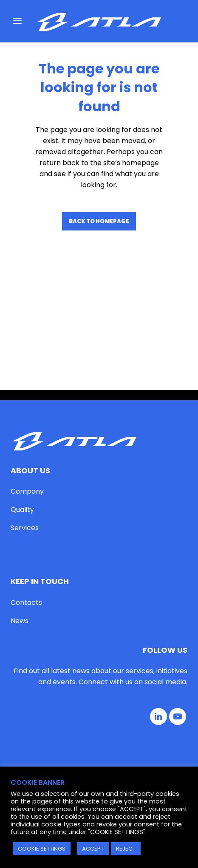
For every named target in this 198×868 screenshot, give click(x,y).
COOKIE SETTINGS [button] (42, 849)
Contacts (26, 510)
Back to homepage (99, 221)
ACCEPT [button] (93, 849)
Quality (22, 417)
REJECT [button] (126, 849)
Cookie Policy (125, 741)
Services (25, 436)
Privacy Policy (74, 741)
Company (27, 399)
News (20, 528)
